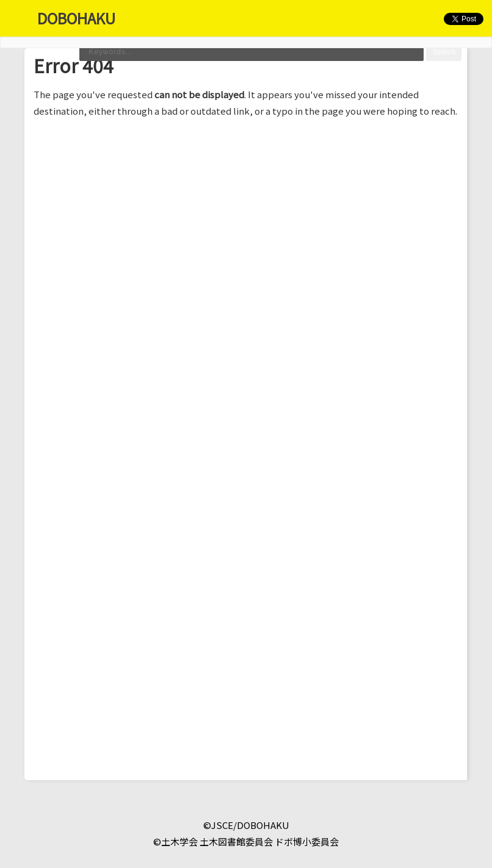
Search (444, 52)
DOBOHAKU (76, 18)
